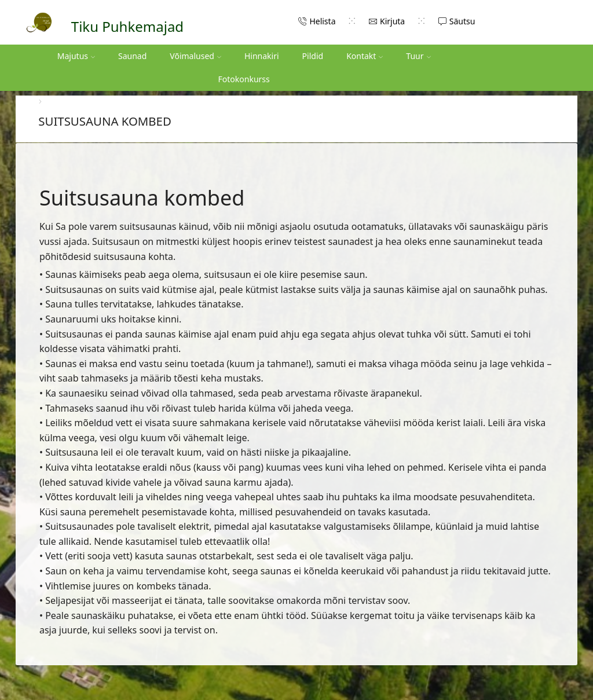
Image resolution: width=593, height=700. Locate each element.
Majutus (76, 56)
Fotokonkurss (244, 79)
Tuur (418, 56)
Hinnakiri (262, 56)
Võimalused (195, 56)
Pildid (313, 56)
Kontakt (365, 56)
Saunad (132, 56)
